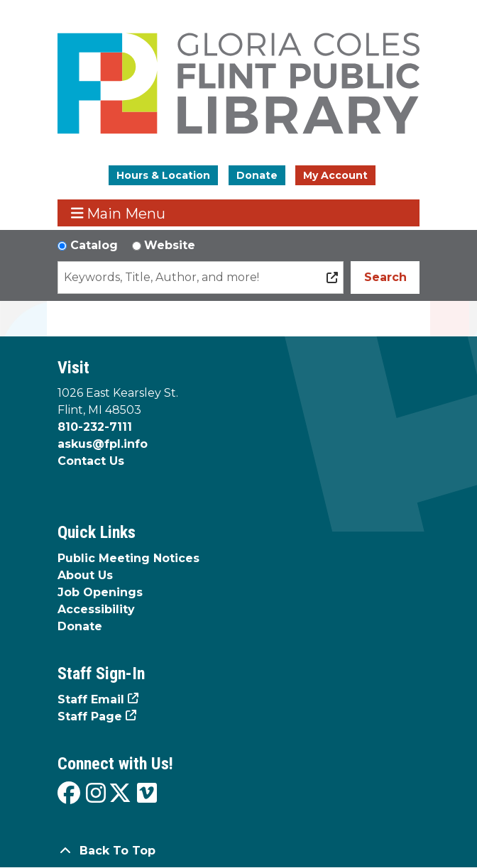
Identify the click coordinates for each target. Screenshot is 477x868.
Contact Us (91, 461)
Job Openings (100, 592)
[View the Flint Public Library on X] (120, 794)
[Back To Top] (238, 851)
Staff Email (91, 699)
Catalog (94, 245)
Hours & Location (163, 175)
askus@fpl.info (103, 444)
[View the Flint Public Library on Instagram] (96, 794)
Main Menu (119, 213)
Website (170, 245)
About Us (85, 575)
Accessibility (96, 609)
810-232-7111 (95, 427)
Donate (257, 175)
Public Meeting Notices (128, 558)
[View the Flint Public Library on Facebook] (69, 794)
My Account (335, 175)
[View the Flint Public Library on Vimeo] (147, 794)
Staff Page (90, 716)
